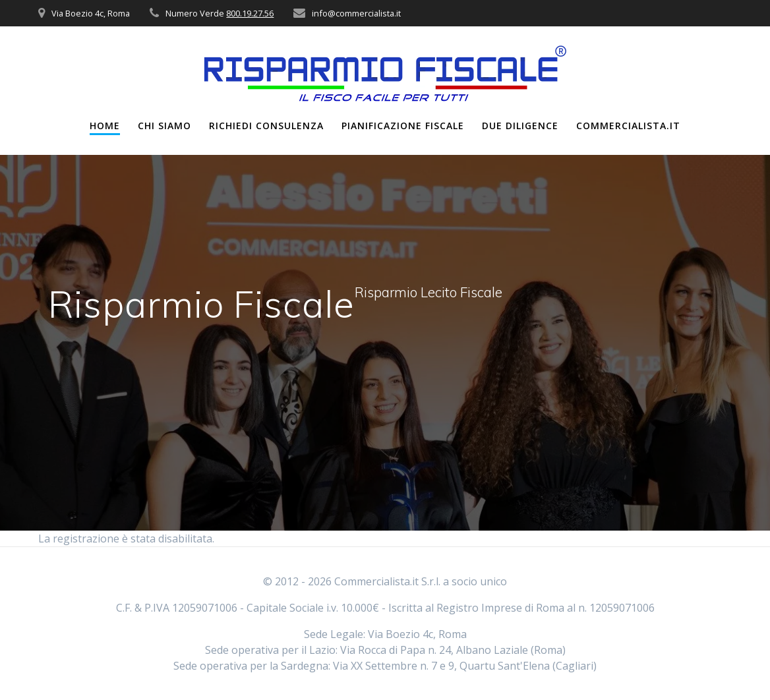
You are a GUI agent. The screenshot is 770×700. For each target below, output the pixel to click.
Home (105, 126)
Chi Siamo (164, 126)
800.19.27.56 (250, 13)
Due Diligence (520, 126)
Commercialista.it (628, 126)
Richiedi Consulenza (266, 126)
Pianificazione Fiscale (403, 126)
